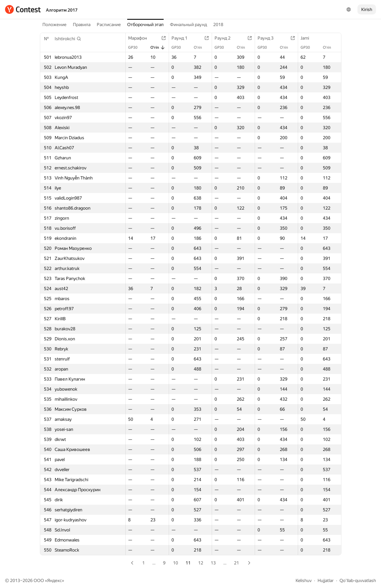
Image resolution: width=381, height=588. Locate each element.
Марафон (141, 38)
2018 (218, 25)
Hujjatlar (326, 580)
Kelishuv (304, 580)
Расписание (109, 25)
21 (237, 563)
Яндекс (54, 580)
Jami (308, 38)
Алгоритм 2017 (62, 10)
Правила (82, 25)
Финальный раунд (188, 25)
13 (213, 563)
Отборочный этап (145, 25)
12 (201, 563)
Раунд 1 (183, 38)
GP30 (136, 47)
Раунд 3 (269, 38)
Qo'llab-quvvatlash (358, 580)
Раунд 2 (226, 38)
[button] (68, 39)
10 (176, 563)
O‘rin (158, 47)
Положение (54, 25)
